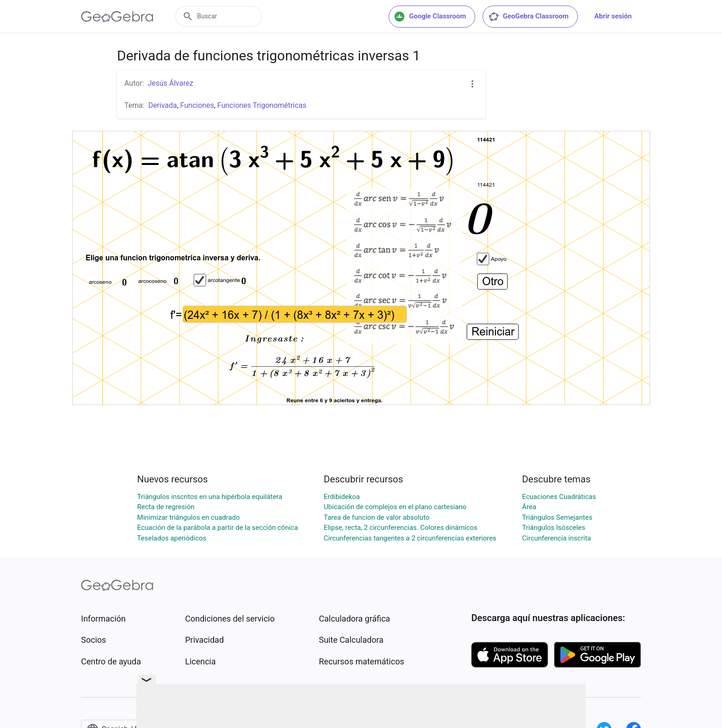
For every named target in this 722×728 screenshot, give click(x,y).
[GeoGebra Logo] (117, 17)
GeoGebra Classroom (528, 17)
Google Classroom (430, 17)
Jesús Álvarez (171, 83)
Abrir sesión (613, 16)
